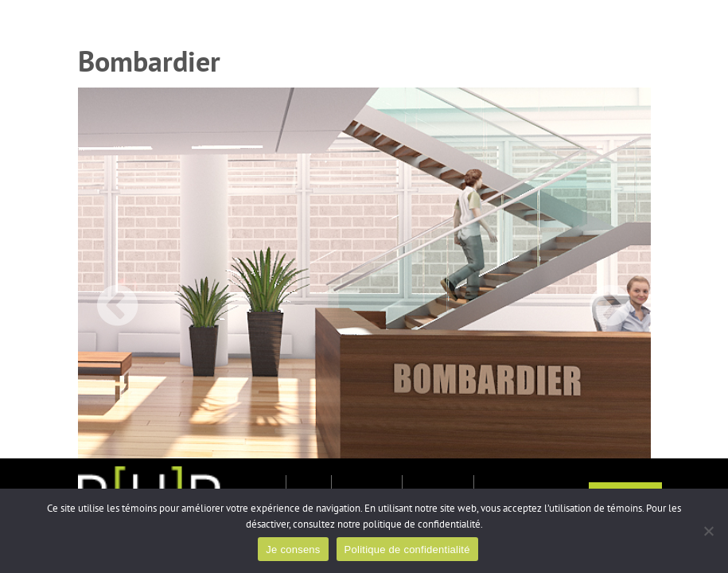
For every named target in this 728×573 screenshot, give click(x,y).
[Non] (708, 531)
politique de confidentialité (422, 524)
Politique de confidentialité (407, 550)
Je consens (293, 550)
